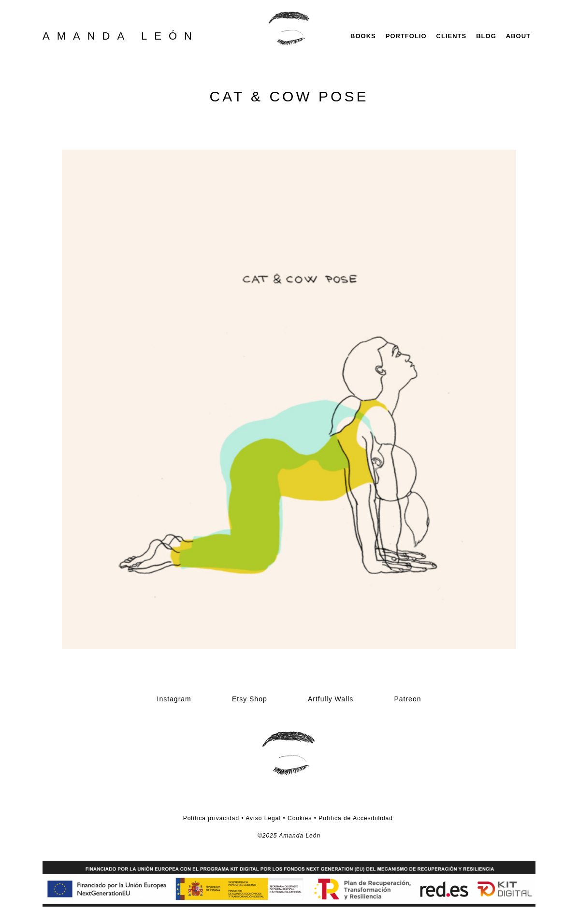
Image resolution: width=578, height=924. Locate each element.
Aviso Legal (263, 818)
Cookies (300, 818)
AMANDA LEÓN (121, 36)
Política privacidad (211, 818)
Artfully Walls (331, 699)
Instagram (174, 699)
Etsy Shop (250, 699)
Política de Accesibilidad (356, 818)
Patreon (407, 699)
